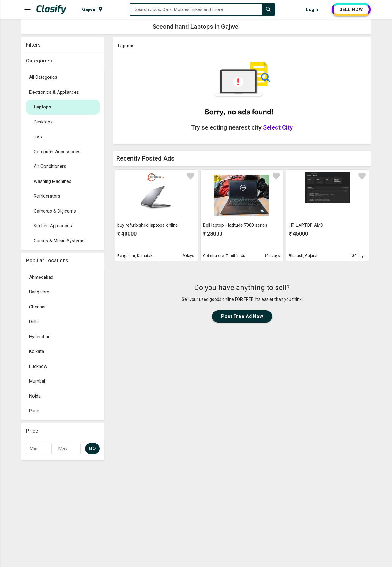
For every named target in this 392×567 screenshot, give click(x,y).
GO (92, 448)
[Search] (268, 9)
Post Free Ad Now (242, 316)
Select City (278, 127)
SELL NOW (351, 9)
